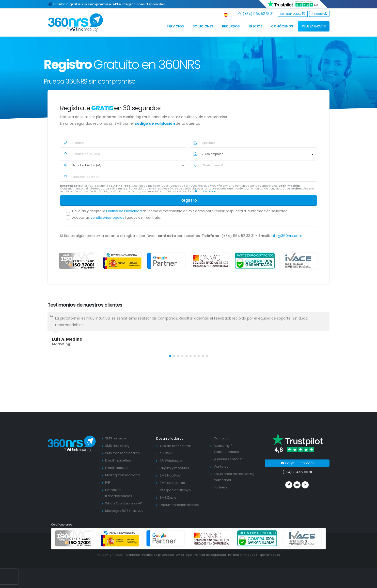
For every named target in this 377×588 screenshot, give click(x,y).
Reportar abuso (269, 555)
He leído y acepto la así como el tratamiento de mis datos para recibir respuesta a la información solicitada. (180, 211)
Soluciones (203, 26)
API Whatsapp (171, 461)
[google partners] (166, 261)
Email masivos (117, 468)
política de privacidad (208, 191)
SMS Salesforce (172, 483)
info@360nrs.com (287, 236)
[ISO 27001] (78, 261)
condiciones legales (108, 218)
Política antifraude (242, 555)
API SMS (166, 453)
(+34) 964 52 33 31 (256, 14)
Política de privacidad (158, 555)
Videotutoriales (226, 452)
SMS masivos (116, 438)
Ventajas (221, 466)
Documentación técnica (179, 505)
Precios (256, 26)
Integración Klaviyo (175, 490)
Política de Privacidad (124, 211)
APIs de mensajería (175, 446)
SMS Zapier (169, 497)
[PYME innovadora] (122, 261)
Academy (222, 446)
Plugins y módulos (174, 468)
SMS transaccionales (122, 453)
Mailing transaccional (123, 475)
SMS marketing (117, 446)
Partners (221, 487)
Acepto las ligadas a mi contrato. (117, 218)
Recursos (231, 26)
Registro (189, 200)
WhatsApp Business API (124, 503)
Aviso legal (184, 555)
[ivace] (299, 261)
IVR (108, 482)
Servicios (175, 26)
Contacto (221, 438)
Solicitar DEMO (293, 14)
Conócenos (282, 26)
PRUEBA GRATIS (314, 26)
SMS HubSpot (170, 475)
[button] (226, 14)
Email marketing (118, 460)
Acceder (319, 14)
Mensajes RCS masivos (124, 511)
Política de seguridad (210, 555)
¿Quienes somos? (228, 459)
